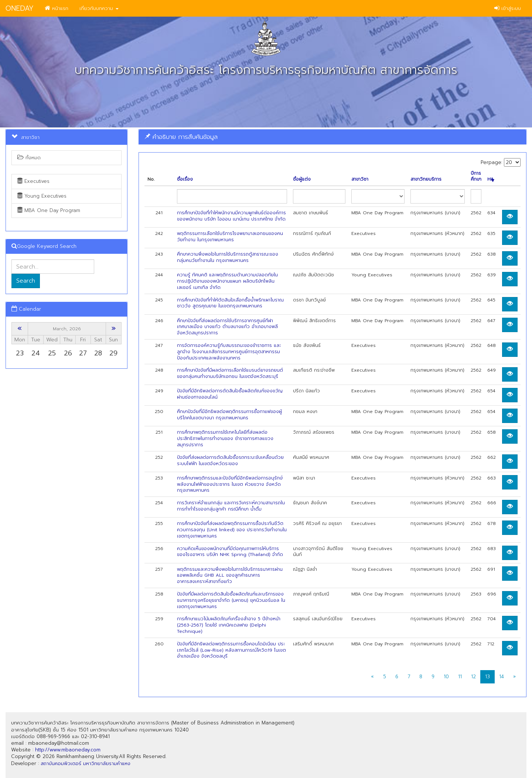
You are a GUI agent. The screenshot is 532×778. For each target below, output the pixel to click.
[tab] (332, 137)
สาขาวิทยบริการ (426, 179)
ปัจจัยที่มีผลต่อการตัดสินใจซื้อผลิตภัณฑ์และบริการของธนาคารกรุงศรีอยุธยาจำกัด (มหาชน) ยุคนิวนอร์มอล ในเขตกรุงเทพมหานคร (231, 600)
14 (502, 677)
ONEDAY (20, 8)
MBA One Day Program (49, 210)
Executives (33, 181)
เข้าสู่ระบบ (508, 8)
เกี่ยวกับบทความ (99, 8)
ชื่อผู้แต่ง (302, 179)
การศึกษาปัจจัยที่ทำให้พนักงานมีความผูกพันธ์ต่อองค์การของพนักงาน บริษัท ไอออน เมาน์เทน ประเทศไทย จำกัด (231, 216)
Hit (491, 179)
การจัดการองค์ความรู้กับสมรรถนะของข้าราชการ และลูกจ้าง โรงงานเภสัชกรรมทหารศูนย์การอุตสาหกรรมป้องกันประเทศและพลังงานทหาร (229, 352)
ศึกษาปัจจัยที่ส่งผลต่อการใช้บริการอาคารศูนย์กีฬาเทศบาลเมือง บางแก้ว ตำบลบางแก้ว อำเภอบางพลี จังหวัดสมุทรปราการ (227, 327)
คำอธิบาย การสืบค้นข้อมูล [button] (181, 137)
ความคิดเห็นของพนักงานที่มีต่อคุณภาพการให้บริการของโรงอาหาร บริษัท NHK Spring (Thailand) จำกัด (230, 552)
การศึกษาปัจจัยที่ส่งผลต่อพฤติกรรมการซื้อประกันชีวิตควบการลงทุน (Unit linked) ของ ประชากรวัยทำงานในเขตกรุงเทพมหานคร (232, 530)
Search (26, 281)
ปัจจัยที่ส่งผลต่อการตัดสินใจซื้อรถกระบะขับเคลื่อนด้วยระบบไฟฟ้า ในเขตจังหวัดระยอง (230, 460)
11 (460, 677)
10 (446, 677)
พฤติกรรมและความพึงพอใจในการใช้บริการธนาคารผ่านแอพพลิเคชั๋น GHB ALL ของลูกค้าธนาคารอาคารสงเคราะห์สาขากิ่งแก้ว (230, 576)
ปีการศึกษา (476, 177)
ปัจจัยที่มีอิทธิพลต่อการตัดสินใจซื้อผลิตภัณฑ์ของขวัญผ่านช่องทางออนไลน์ (230, 394)
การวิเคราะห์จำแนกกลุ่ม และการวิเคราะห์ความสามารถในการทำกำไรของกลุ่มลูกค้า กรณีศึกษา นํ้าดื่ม (231, 506)
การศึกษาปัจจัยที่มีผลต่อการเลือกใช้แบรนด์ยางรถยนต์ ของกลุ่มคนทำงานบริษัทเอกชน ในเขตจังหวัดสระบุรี (230, 373)
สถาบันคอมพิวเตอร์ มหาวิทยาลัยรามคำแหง (86, 763)
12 (473, 677)
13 (487, 677)
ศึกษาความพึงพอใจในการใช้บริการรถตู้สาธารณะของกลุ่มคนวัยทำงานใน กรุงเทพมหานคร (228, 257)
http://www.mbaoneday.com (68, 750)
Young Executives (42, 196)
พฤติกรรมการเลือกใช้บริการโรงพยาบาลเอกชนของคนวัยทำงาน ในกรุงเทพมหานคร (230, 237)
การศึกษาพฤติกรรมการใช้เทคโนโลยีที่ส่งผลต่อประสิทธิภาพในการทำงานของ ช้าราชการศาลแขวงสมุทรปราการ (225, 439)
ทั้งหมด (29, 158)
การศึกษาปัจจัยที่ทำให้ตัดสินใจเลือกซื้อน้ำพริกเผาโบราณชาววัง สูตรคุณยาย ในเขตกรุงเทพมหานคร (230, 303)
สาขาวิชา (360, 179)
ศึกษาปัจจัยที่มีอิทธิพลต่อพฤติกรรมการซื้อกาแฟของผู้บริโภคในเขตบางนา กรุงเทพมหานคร (229, 415)
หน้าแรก (57, 8)
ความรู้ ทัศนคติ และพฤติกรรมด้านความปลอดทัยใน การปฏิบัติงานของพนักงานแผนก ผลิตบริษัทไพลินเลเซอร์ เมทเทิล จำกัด (227, 281)
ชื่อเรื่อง (185, 179)
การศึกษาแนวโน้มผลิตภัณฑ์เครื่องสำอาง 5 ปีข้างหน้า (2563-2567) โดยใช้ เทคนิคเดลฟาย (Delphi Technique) (229, 625)
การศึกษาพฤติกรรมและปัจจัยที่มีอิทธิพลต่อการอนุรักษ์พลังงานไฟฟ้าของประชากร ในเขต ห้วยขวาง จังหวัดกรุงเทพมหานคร (230, 484)
